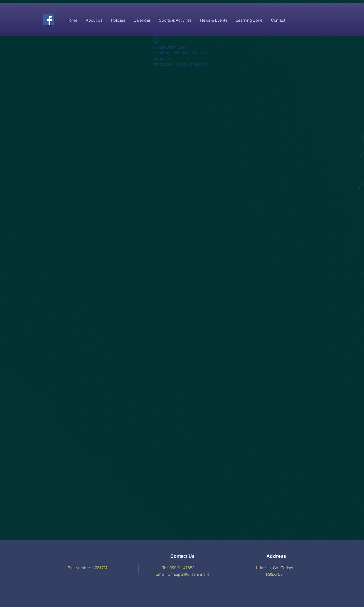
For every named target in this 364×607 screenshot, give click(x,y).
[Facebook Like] (304, 19)
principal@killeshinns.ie (189, 574)
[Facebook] (48, 20)
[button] (94, 20)
